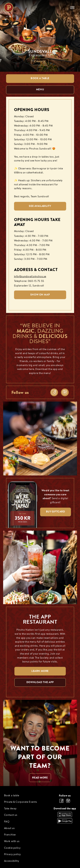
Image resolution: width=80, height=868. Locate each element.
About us (9, 828)
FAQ (7, 822)
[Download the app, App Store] (65, 816)
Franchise (10, 835)
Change (40, 62)
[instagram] (65, 392)
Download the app (65, 808)
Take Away (10, 809)
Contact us (11, 815)
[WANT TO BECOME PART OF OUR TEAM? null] (40, 743)
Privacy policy (12, 854)
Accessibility (12, 861)
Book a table (12, 796)
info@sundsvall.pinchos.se (30, 277)
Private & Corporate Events (21, 802)
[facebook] (54, 392)
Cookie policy (12, 848)
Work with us (12, 841)
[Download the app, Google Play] (65, 822)
